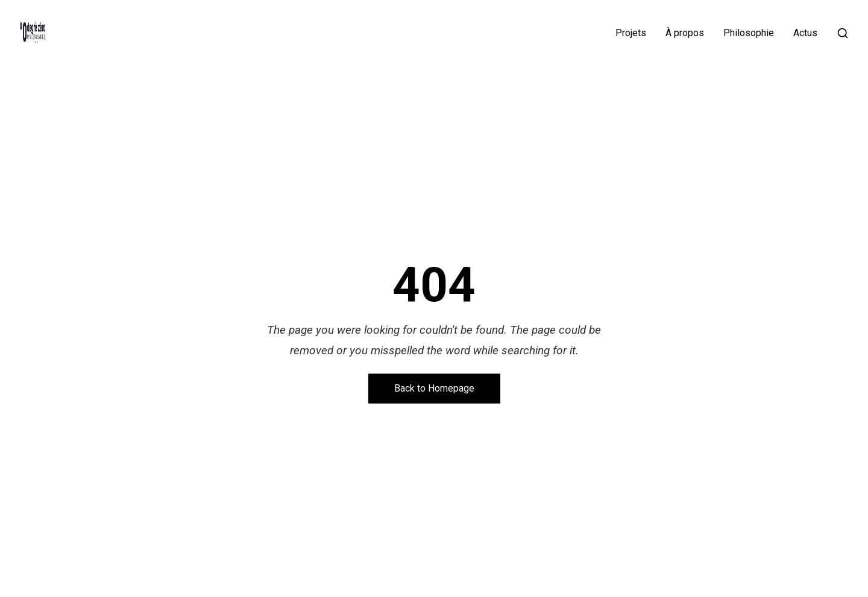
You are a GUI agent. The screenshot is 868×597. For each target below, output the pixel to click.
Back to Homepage (434, 388)
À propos (685, 33)
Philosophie (749, 33)
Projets (631, 33)
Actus (805, 33)
